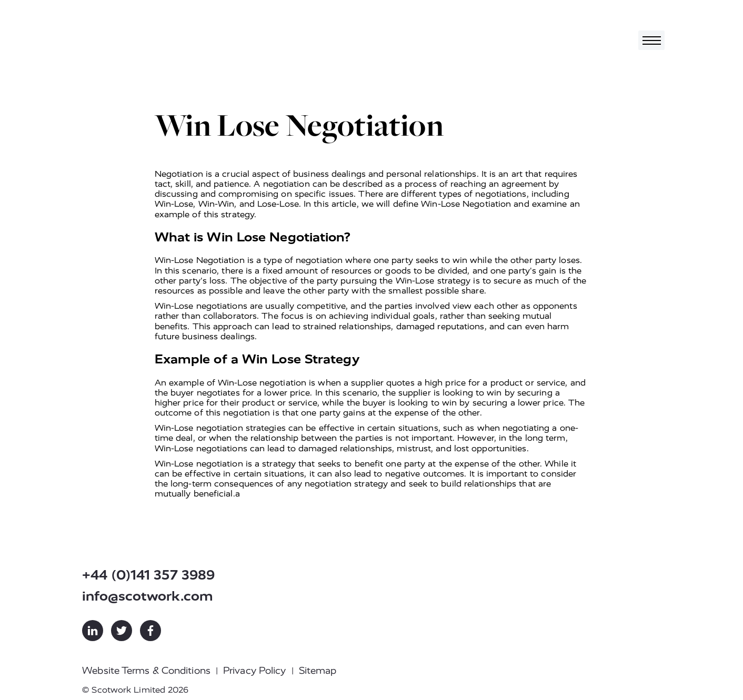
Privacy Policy (254, 671)
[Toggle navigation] (651, 40)
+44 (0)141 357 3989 (148, 575)
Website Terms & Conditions (146, 671)
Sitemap (318, 671)
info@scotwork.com (148, 596)
